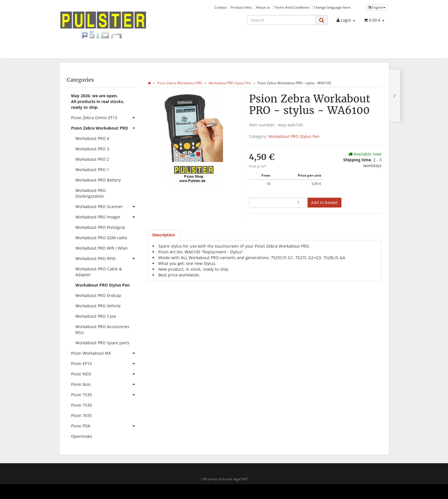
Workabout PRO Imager (107, 217)
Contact (221, 7)
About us (263, 7)
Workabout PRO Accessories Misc (102, 329)
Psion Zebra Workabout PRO (105, 128)
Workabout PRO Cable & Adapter (99, 272)
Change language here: (332, 7)
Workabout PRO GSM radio (101, 238)
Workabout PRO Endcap (98, 295)
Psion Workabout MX (105, 353)
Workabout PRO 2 (92, 159)
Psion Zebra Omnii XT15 (105, 118)
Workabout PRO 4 (92, 138)
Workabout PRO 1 (92, 170)
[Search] (281, 20)
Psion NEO (105, 374)
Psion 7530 (81, 405)
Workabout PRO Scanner (107, 207)
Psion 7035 (81, 415)
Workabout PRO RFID (107, 259)
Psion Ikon (105, 384)
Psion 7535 (105, 395)
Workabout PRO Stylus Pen (294, 136)
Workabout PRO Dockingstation (91, 193)
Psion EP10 (105, 364)
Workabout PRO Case (96, 316)
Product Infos (241, 7)
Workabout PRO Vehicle (98, 306)
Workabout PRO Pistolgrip (100, 227)
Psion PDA (105, 426)
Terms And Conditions (292, 7)
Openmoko (82, 436)
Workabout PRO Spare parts (102, 343)
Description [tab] (164, 235)
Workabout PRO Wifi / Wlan (102, 248)
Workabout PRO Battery (98, 180)
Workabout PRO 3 (92, 149)
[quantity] (278, 203)
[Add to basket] (324, 203)
